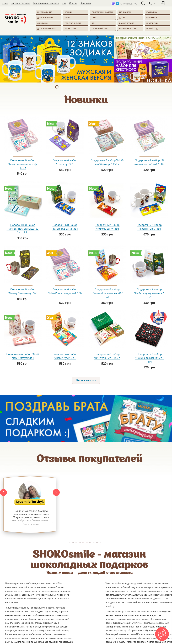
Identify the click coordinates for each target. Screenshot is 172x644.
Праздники (152, 23)
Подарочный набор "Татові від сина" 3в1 (65, 227)
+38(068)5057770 (129, 4)
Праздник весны (127, 29)
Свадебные (152, 18)
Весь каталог (86, 380)
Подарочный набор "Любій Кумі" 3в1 (65, 356)
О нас (5, 3)
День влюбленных (47, 29)
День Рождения (45, 18)
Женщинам (125, 12)
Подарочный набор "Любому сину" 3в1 (107, 227)
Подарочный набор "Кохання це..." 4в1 (149, 227)
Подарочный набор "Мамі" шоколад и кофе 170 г (23, 164)
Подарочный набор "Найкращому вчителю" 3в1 (149, 293)
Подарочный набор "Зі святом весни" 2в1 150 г (149, 162)
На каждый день (100, 29)
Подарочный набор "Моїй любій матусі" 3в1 (23, 356)
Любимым (42, 23)
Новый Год (152, 29)
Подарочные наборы (102, 12)
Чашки (68, 12)
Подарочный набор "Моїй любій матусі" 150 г (107, 162)
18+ (93, 23)
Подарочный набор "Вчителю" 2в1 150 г (107, 356)
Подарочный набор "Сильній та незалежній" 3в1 (107, 293)
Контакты (86, 3)
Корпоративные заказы (46, 3)
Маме (67, 18)
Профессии (70, 29)
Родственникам (73, 23)
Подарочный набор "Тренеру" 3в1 (65, 162)
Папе (94, 18)
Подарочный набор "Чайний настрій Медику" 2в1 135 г (23, 229)
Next (56, 492)
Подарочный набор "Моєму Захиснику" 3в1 (23, 291)
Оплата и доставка (20, 3)
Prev (3, 492)
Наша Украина (127, 23)
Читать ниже (31, 524)
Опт (64, 3)
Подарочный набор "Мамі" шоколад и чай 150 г (65, 293)
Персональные (45, 12)
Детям (122, 18)
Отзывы (73, 3)
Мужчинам (152, 12)
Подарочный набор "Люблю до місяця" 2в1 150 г (149, 358)
